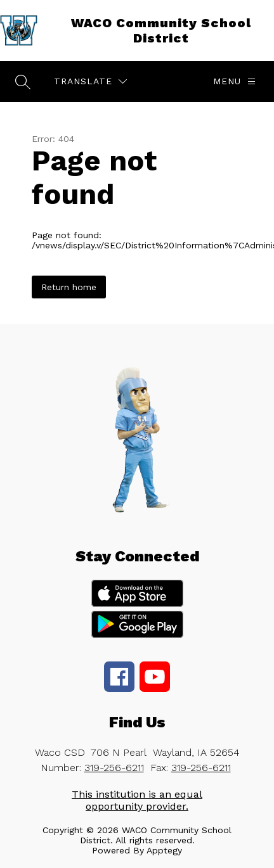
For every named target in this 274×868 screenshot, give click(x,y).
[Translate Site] (90, 81)
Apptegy (164, 850)
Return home (69, 287)
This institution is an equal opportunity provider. (137, 800)
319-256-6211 (114, 768)
